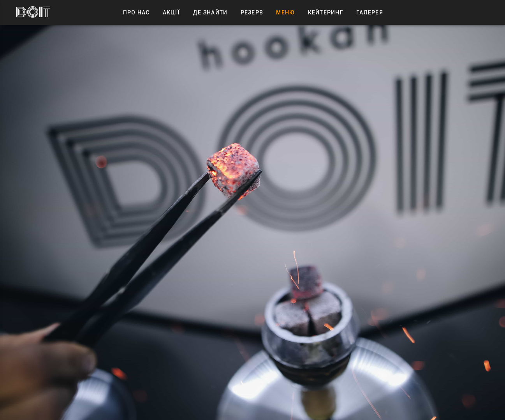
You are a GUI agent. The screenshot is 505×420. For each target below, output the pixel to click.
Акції (171, 12)
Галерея (370, 12)
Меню (285, 12)
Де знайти (210, 12)
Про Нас (136, 12)
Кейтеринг (325, 12)
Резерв (252, 12)
